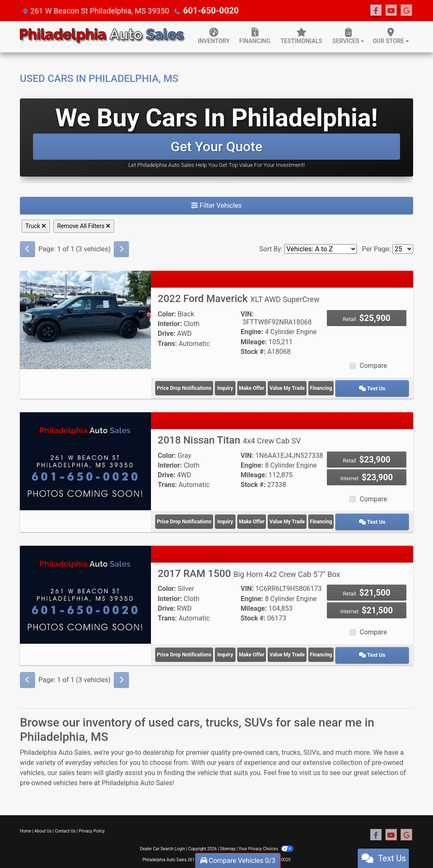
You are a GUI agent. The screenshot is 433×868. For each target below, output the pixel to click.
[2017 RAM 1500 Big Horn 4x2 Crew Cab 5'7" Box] (85, 589)
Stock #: (253, 352)
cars (272, 744)
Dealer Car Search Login (163, 841)
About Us (43, 823)
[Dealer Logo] (103, 37)
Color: (167, 314)
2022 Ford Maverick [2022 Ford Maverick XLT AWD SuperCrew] (239, 299)
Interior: (170, 324)
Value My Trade (312, 387)
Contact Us (65, 823)
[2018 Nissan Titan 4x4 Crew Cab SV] (85, 458)
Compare (373, 366)
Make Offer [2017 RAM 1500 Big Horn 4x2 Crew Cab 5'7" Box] (272, 648)
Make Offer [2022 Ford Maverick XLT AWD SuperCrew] (272, 387)
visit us (310, 765)
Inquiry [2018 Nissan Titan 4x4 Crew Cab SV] (233, 517)
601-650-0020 (208, 10)
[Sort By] (321, 249)
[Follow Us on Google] (406, 11)
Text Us (390, 387)
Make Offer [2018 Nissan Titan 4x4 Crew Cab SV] (272, 517)
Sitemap (228, 841)
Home (26, 823)
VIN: (247, 314)
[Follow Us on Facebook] (376, 11)
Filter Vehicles (216, 205)
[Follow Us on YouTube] (391, 11)
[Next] (121, 249)
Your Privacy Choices (266, 841)
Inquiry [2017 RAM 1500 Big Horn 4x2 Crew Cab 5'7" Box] (233, 648)
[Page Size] (403, 249)
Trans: (167, 344)
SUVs (311, 744)
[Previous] (27, 249)
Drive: (167, 333)
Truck (36, 226)
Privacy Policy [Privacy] (92, 823)
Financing (352, 387)
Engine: (252, 332)
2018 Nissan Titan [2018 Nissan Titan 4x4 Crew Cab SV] (229, 438)
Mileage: (254, 342)
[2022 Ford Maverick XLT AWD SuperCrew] (85, 320)
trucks (291, 744)
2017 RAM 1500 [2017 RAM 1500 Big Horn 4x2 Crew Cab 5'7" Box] (249, 568)
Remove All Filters (84, 226)
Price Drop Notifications (184, 387)
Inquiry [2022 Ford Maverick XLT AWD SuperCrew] (233, 387)
